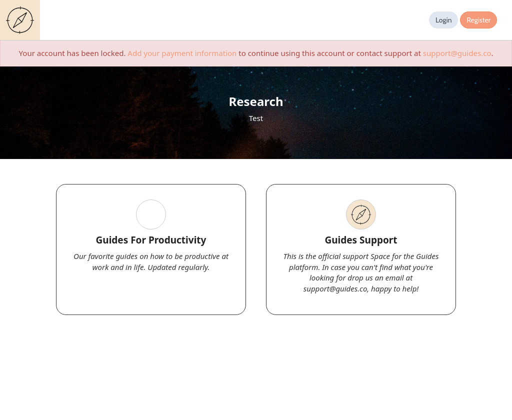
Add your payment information (182, 53)
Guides (22, 20)
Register (478, 20)
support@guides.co (457, 53)
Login (444, 20)
